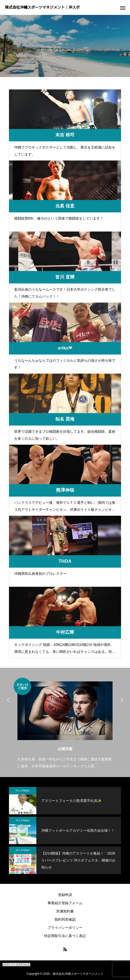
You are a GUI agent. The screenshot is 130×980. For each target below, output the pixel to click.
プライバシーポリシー (65, 928)
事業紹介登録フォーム (65, 903)
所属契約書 (65, 911)
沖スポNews (23, 791)
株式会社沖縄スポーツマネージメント (78, 974)
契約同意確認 (65, 919)
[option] (65, 724)
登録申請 (65, 895)
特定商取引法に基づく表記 (65, 936)
